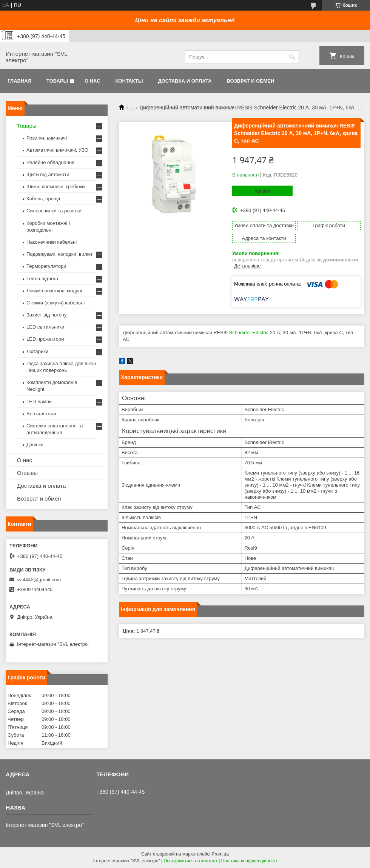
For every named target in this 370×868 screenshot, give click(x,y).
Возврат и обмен (250, 81)
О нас (92, 81)
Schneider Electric (249, 333)
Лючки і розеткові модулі (54, 291)
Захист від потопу (46, 315)
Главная (19, 81)
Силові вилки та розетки (54, 211)
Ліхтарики (37, 351)
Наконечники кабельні (52, 242)
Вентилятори (41, 414)
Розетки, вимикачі (47, 138)
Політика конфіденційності (249, 861)
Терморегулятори (46, 266)
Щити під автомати (48, 174)
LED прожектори (45, 339)
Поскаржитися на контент (191, 861)
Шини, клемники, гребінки (56, 187)
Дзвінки (35, 445)
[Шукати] (292, 57)
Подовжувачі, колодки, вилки (59, 254)
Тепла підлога (42, 279)
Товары (57, 81)
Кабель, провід (43, 199)
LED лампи (39, 402)
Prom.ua (220, 854)
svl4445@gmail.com (39, 580)
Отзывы (27, 473)
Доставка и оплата (185, 81)
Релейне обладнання (50, 162)
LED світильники (45, 327)
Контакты (129, 81)
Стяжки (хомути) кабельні (55, 303)
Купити (262, 191)
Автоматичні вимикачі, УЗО (57, 150)
